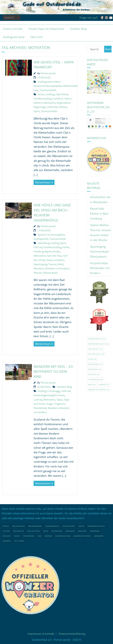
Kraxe (61, 395)
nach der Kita (54, 256)
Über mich (37, 37)
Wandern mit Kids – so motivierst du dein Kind (53, 372)
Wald (60, 264)
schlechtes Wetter (57, 107)
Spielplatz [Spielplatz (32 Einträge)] (94, 374)
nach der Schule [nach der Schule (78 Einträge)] (96, 354)
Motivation (50, 103)
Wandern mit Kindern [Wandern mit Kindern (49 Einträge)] (98, 390)
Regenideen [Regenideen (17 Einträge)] (70, 531)
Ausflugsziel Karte (14, 37)
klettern (38, 103)
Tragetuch (59, 404)
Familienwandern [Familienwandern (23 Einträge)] (35, 526)
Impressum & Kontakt (41, 634)
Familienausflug (42, 99)
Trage (49, 404)
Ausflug (50, 94)
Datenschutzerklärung (72, 634)
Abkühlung (44, 243)
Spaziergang (40, 264)
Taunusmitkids (48, 90)
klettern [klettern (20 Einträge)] (6, 531)
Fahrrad (38, 247)
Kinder (57, 251)
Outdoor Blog (78, 29)
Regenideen (64, 103)
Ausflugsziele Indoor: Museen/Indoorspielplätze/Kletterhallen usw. (56, 86)
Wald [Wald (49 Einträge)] (92, 385)
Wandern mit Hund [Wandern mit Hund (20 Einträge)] (63, 536)
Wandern (39, 268)
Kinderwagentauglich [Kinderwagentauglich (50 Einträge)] (99, 344)
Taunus (52, 264)
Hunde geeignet (43, 251)
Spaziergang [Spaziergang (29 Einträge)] (95, 369)
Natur (50, 260)
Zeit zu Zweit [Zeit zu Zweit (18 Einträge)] (19, 541)
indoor (68, 99)
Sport (37, 111)
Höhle (66, 247)
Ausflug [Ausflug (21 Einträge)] (6, 526)
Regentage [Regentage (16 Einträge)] (82, 531)
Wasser (38, 273)
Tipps (59, 400)
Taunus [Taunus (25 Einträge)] (17, 536)
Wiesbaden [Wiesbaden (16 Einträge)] (7, 541)
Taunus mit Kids (13, 29)
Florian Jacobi (48, 73)
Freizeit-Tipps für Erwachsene (46, 29)
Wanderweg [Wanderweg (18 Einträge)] (99, 536)
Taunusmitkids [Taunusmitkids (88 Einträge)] (96, 379)
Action (41, 94)
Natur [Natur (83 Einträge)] (92, 359)
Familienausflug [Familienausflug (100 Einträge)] (97, 339)
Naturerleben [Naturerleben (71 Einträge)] (95, 364)
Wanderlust (40, 408)
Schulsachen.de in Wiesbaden (100, 200)
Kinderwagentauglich (45, 395)
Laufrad (38, 400)
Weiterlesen (43, 182)
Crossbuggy (54, 391)
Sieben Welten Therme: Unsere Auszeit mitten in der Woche (100, 233)
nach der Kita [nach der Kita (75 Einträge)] (95, 349)
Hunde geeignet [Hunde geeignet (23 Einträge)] (69, 526)
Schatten (59, 260)
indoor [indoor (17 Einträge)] (81, 526)
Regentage (40, 107)
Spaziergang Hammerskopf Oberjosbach (99, 252)
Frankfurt (58, 99)
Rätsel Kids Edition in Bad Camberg (99, 214)
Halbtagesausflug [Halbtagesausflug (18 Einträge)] (52, 526)
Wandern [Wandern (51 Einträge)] (104, 385)
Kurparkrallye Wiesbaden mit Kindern (100, 268)
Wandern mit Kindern (57, 268)
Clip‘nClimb (62, 94)
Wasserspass (50, 273)
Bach (63, 243)
